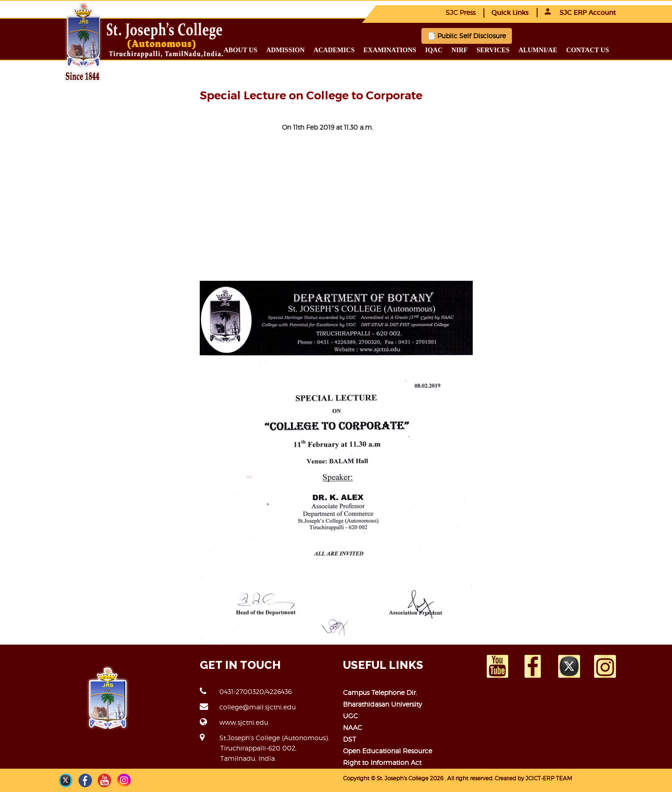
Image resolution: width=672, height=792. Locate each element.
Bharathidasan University (382, 704)
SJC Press (461, 12)
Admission (285, 50)
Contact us (588, 50)
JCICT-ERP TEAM (549, 778)
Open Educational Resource (388, 751)
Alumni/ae (538, 50)
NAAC (353, 727)
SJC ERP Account (580, 13)
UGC (350, 716)
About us (240, 50)
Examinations (390, 50)
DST (350, 739)
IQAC (434, 50)
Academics (334, 50)
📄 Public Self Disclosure (467, 36)
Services (493, 50)
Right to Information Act (382, 762)
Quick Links (510, 13)
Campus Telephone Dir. (380, 692)
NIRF (459, 50)
